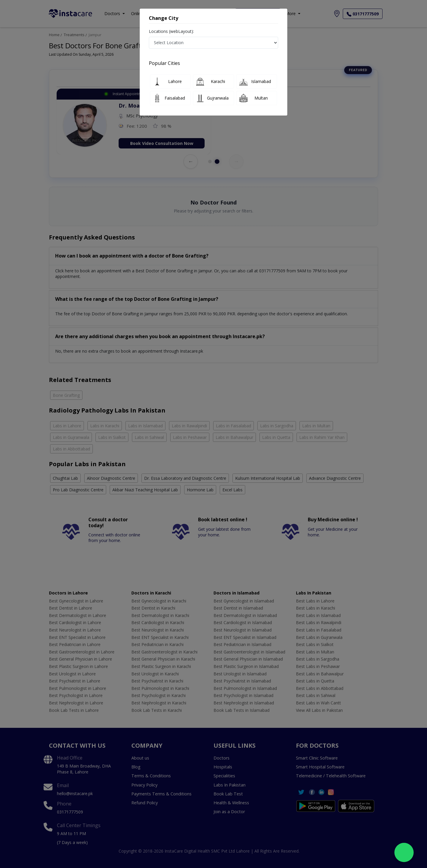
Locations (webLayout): (171, 31)
